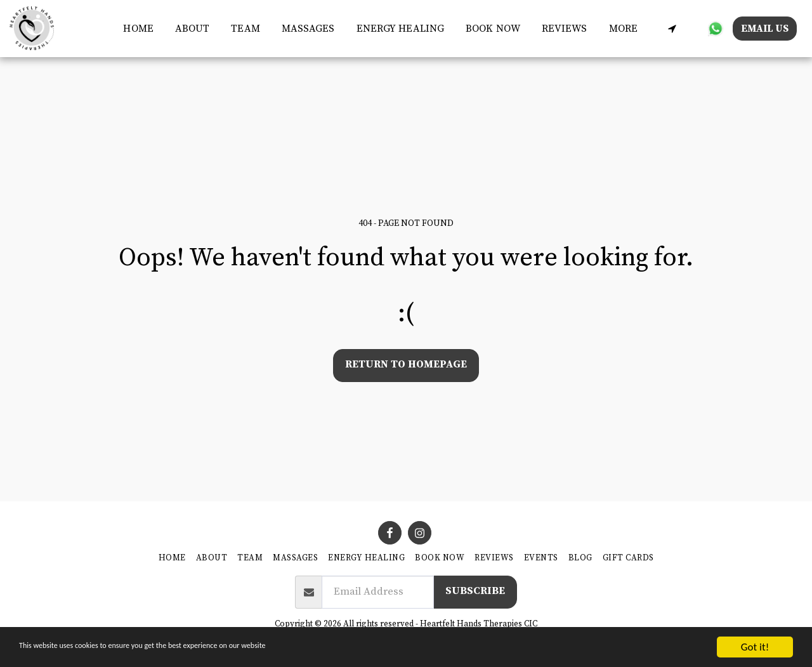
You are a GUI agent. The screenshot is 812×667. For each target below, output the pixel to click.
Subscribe (475, 591)
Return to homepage (406, 365)
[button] (672, 28)
